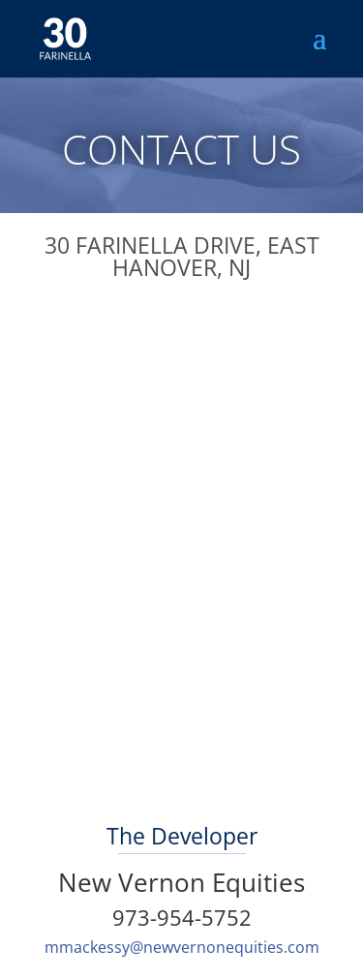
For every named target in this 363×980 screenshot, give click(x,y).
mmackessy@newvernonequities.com (182, 947)
